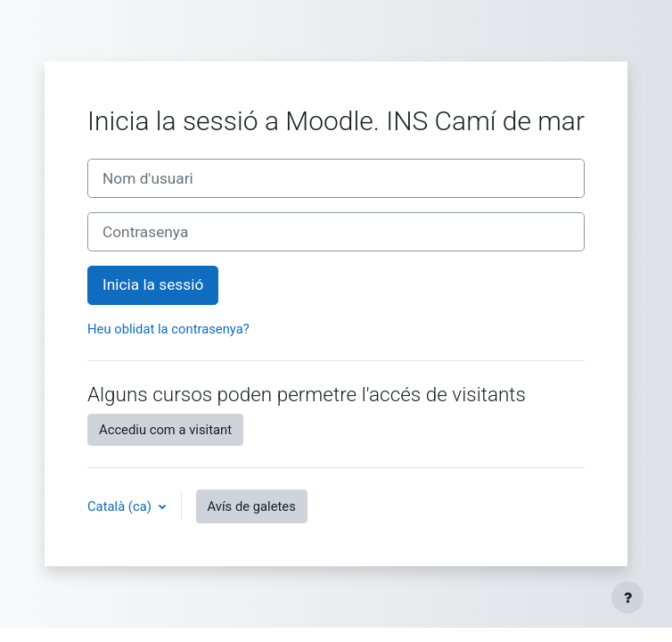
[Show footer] (627, 597)
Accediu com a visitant (165, 430)
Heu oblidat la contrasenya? (168, 329)
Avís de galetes (252, 506)
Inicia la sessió (153, 284)
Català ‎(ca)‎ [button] (121, 506)
